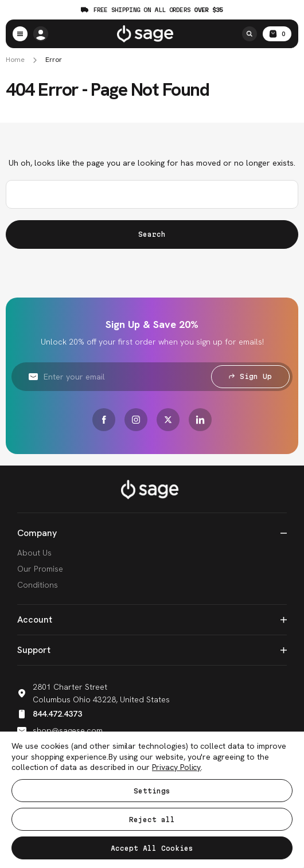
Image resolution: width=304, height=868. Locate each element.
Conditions (38, 585)
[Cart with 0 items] (277, 34)
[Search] (250, 34)
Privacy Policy (176, 767)
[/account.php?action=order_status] (41, 34)
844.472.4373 (50, 714)
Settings (152, 791)
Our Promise (40, 569)
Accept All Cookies (152, 848)
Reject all (152, 820)
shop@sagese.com (60, 730)
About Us (34, 553)
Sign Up (250, 376)
